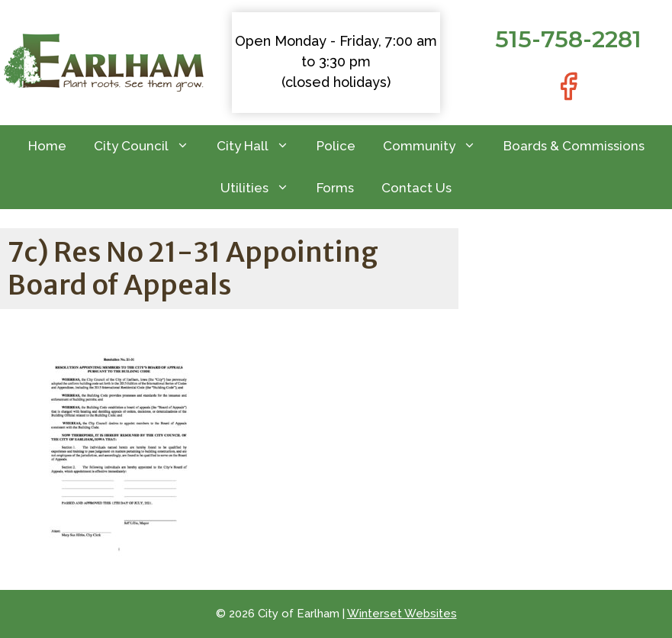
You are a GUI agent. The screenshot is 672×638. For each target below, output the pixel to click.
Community (436, 146)
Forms (335, 188)
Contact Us (416, 188)
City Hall (260, 146)
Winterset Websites (402, 614)
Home (47, 146)
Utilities (262, 188)
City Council (148, 146)
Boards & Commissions (574, 146)
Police (336, 146)
